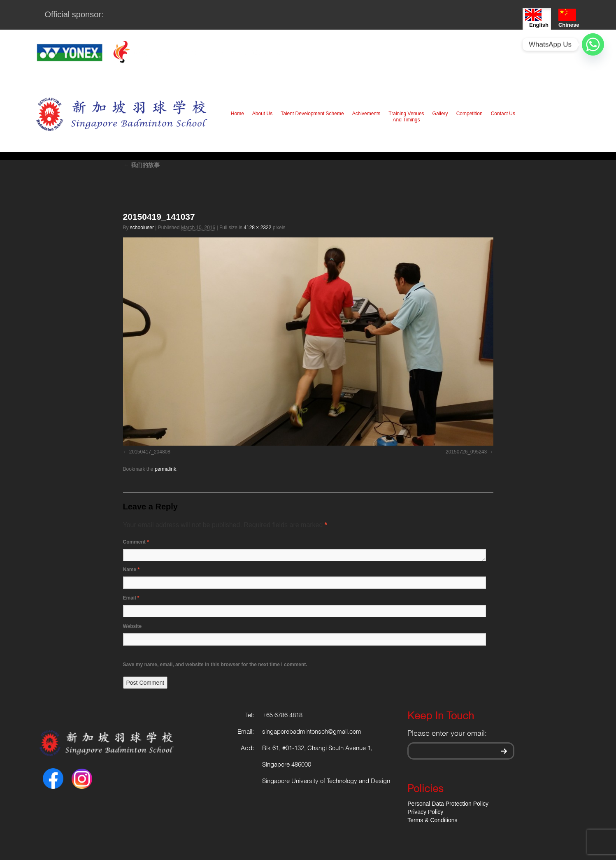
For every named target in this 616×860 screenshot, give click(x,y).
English (537, 18)
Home (237, 114)
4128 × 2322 (257, 228)
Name (131, 569)
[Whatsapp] (593, 44)
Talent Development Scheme (312, 114)
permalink (165, 469)
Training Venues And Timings (406, 117)
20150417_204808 (150, 452)
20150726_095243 (466, 452)
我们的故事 (142, 165)
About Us (262, 114)
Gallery (440, 114)
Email (131, 598)
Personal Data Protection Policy (448, 804)
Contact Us (503, 114)
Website (132, 626)
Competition (470, 114)
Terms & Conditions (432, 820)
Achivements (366, 114)
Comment (136, 542)
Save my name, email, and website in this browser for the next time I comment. (215, 665)
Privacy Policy (425, 812)
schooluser (142, 228)
